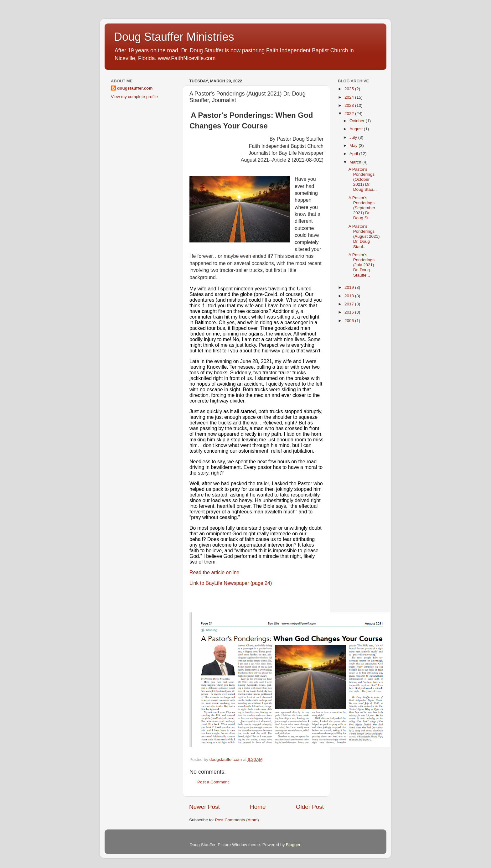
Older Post (310, 807)
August (357, 129)
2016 (350, 312)
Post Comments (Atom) (237, 820)
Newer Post (204, 807)
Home (258, 807)
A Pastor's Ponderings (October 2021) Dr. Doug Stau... (363, 179)
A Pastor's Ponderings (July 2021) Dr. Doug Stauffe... (362, 265)
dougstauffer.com (135, 88)
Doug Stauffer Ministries (174, 37)
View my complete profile (134, 97)
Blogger (293, 845)
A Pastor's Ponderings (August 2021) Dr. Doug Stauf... (364, 236)
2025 (350, 89)
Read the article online (214, 572)
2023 (350, 105)
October (358, 121)
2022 (350, 114)
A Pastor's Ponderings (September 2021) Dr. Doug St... (362, 208)
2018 (350, 296)
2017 (350, 304)
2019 (350, 287)
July (354, 137)
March (356, 162)
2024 (350, 97)
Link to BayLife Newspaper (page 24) (231, 583)
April (354, 154)
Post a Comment (213, 782)
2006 (350, 321)
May (354, 146)
